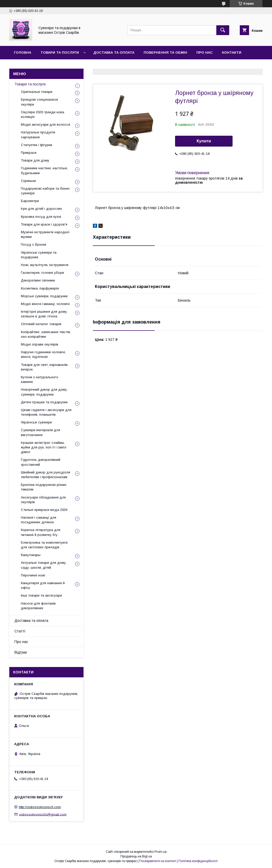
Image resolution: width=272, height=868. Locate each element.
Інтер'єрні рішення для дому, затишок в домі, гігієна (44, 314)
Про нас (205, 53)
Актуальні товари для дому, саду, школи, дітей (44, 565)
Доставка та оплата (114, 53)
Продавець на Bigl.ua (136, 856)
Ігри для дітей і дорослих (42, 209)
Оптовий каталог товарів (41, 324)
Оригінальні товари (37, 92)
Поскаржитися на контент (158, 861)
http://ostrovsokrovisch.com (40, 807)
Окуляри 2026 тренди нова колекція (43, 114)
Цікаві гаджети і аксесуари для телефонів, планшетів (46, 412)
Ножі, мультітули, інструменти (45, 265)
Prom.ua (160, 852)
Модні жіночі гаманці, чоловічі (45, 304)
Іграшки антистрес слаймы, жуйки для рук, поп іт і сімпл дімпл (44, 447)
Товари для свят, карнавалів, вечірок (45, 367)
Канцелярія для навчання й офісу (43, 585)
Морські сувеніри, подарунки (44, 296)
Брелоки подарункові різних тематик (44, 487)
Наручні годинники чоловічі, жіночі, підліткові (43, 354)
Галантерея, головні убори (42, 273)
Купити (204, 141)
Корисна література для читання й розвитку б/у (41, 532)
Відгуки (21, 66)
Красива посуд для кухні (41, 217)
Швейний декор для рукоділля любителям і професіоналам (46, 475)
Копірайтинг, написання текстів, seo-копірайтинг (46, 334)
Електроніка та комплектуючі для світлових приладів (44, 545)
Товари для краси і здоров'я (44, 224)
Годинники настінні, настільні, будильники (44, 170)
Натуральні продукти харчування (38, 135)
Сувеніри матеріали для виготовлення (40, 432)
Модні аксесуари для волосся (46, 124)
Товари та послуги (60, 53)
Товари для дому (35, 160)
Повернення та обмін (165, 53)
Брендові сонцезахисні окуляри (39, 102)
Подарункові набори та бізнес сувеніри (45, 191)
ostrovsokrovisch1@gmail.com (43, 814)
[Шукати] (223, 30)
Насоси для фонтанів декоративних (38, 606)
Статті (20, 631)
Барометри (30, 201)
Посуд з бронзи (34, 244)
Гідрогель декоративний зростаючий (41, 462)
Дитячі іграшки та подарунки (44, 402)
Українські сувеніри (36, 422)
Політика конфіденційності (198, 861)
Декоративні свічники (38, 280)
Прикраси (29, 153)
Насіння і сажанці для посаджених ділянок (39, 520)
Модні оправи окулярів (40, 344)
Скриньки (28, 181)
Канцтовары (31, 555)
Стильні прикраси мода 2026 (44, 510)
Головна (23, 53)
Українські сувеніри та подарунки (39, 255)
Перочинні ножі (33, 575)
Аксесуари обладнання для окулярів (43, 500)
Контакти (232, 53)
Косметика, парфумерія (40, 288)
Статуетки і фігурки (36, 145)
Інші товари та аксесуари (41, 595)
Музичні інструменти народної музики (45, 234)
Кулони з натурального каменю (40, 379)
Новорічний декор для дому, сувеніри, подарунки (44, 392)
